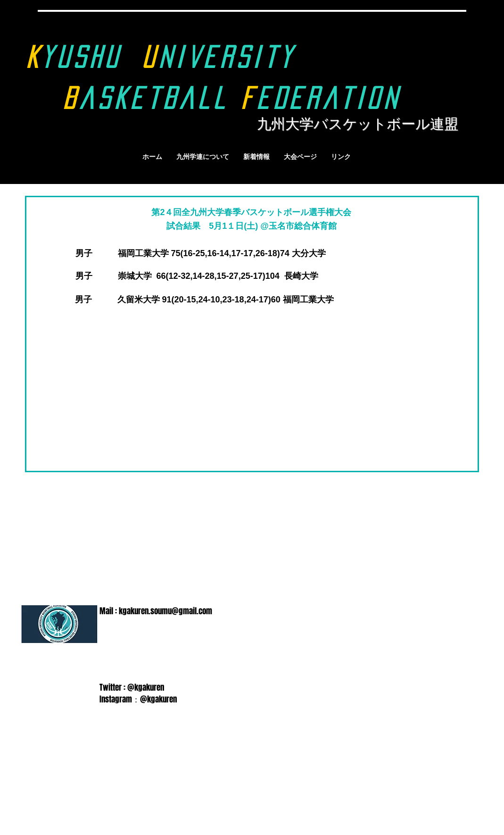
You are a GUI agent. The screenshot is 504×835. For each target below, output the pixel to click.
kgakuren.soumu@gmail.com (165, 611)
